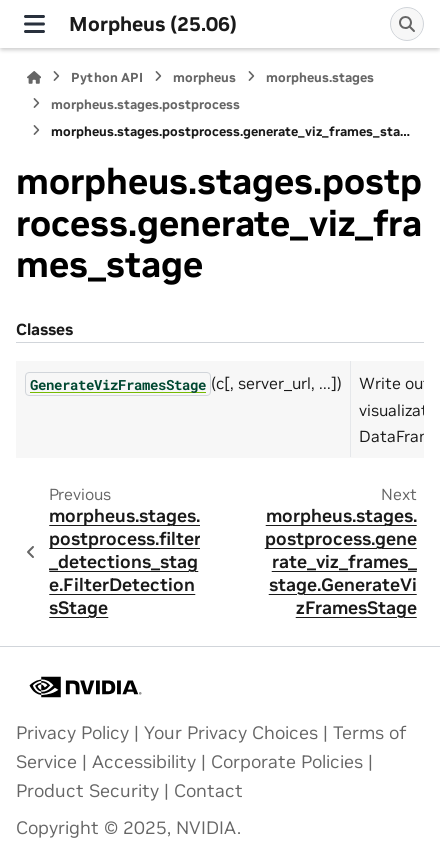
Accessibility (144, 762)
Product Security (87, 791)
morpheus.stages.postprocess (145, 104)
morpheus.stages (320, 77)
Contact (208, 791)
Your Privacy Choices (231, 733)
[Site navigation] (34, 24)
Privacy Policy (72, 733)
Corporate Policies (287, 762)
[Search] (407, 24)
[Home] (34, 77)
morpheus (204, 77)
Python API (107, 77)
